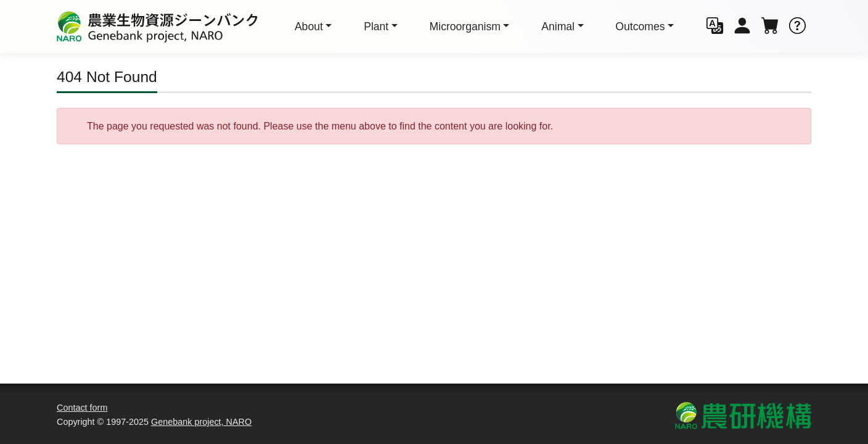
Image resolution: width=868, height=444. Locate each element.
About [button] (309, 27)
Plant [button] (376, 27)
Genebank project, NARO (201, 422)
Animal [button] (558, 27)
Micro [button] (465, 27)
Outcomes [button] (640, 27)
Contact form (82, 408)
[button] (715, 27)
